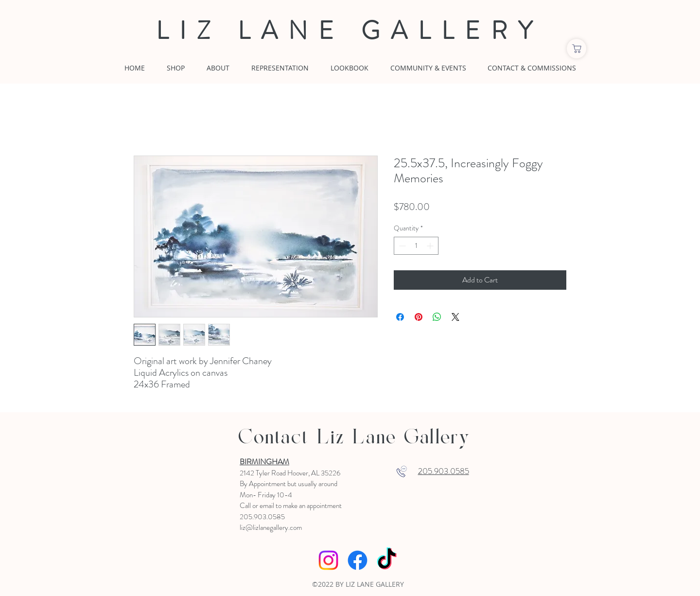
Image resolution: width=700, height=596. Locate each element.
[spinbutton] (416, 246)
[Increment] (431, 246)
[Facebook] (358, 560)
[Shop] (577, 49)
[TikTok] (387, 560)
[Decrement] (401, 246)
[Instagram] (328, 560)
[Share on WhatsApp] (437, 317)
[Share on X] (455, 317)
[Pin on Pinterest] (419, 317)
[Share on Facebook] (400, 317)
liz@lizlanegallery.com (271, 527)
